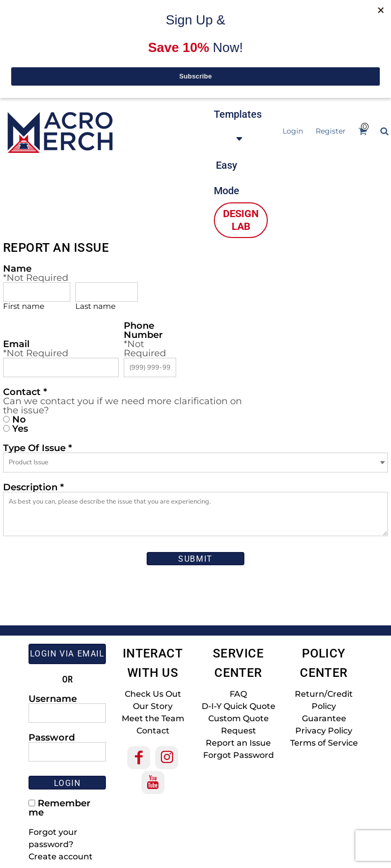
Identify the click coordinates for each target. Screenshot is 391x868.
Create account (61, 857)
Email (16, 344)
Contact (153, 731)
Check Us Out (153, 694)
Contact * (25, 391)
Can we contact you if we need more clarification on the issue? (122, 406)
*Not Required (36, 278)
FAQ (238, 694)
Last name (95, 306)
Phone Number (143, 330)
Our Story (153, 706)
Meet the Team (153, 718)
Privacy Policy (324, 731)
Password (52, 737)
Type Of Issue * (37, 448)
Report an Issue (238, 743)
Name (17, 268)
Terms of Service (324, 743)
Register (331, 131)
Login (293, 131)
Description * (33, 487)
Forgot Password (239, 755)
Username (53, 698)
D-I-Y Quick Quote (239, 706)
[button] (238, 126)
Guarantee (324, 718)
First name (24, 306)
